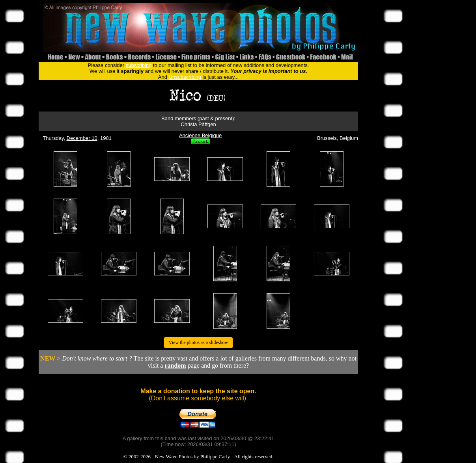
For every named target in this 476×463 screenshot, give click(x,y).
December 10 (82, 138)
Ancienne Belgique (200, 135)
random (175, 365)
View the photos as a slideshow (198, 342)
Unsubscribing (185, 77)
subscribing (139, 65)
